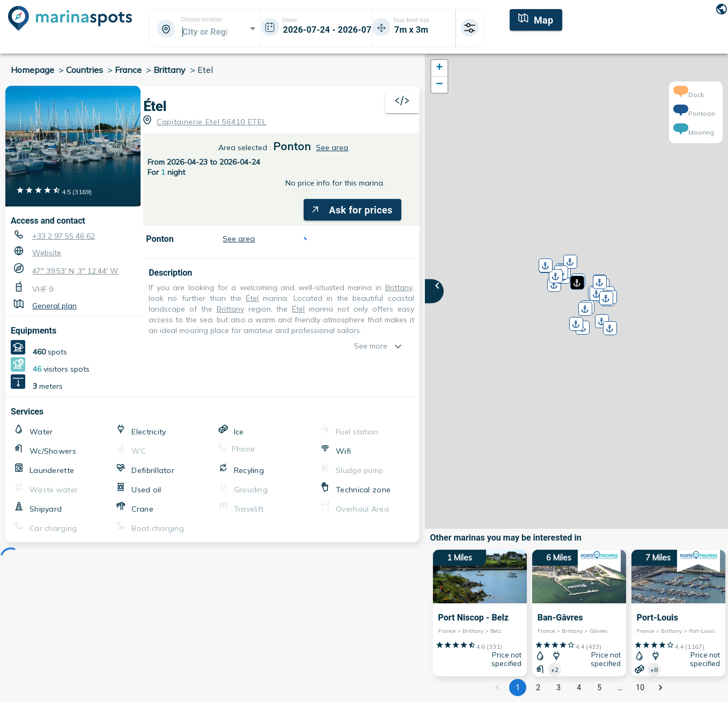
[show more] (401, 346)
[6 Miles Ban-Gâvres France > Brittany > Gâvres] (579, 613)
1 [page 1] (518, 688)
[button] (576, 279)
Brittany (170, 70)
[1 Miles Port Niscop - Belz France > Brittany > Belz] (480, 613)
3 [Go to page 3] (558, 688)
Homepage (32, 70)
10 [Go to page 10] (640, 688)
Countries (84, 70)
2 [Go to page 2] (538, 688)
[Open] (253, 28)
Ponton (292, 146)
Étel (155, 106)
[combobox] (204, 32)
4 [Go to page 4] (579, 688)
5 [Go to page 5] (599, 688)
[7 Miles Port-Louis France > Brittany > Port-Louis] (678, 613)
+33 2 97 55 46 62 (64, 236)
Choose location (201, 20)
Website (47, 253)
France (128, 70)
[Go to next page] (660, 688)
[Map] (536, 19)
